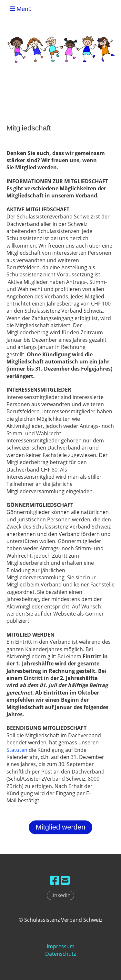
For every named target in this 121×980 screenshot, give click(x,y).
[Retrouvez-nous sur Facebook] (55, 880)
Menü (21, 9)
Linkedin (60, 895)
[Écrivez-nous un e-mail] (65, 880)
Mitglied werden (60, 827)
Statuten (17, 750)
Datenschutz (60, 954)
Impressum (61, 946)
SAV (112, 9)
